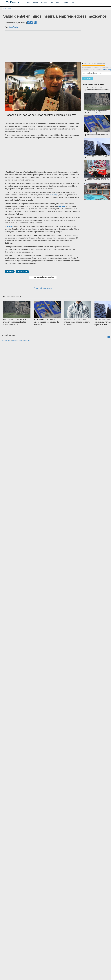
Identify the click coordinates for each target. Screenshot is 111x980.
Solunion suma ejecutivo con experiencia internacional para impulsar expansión (98, 134)
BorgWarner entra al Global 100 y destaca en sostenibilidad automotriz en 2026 (98, 156)
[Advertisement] (56, 155)
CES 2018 (23, 272)
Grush (9, 226)
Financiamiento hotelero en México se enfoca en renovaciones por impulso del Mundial (98, 180)
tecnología (54, 195)
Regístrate (27, 340)
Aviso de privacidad (17, 340)
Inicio (28, 3)
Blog (10, 340)
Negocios (35, 3)
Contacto (65, 3)
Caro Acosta (13, 27)
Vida (52, 3)
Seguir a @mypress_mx (43, 288)
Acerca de (4, 340)
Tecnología (44, 3)
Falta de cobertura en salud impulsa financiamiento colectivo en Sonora (78, 313)
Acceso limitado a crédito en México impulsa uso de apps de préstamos (97, 111)
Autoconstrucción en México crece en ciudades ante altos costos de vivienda (98, 89)
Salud (58, 3)
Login (72, 3)
